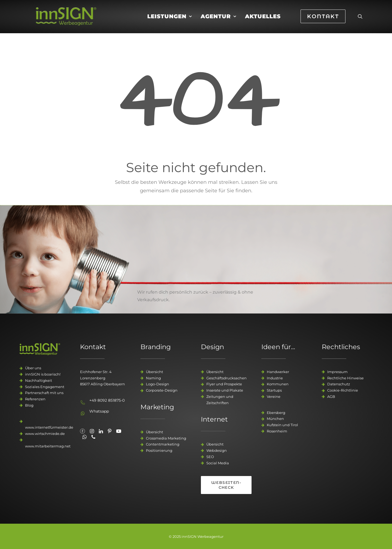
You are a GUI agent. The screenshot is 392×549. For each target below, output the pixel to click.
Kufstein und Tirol (282, 425)
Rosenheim (277, 431)
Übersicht (154, 372)
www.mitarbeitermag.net (48, 446)
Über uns (33, 368)
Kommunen (278, 384)
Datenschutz (339, 384)
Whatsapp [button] (99, 411)
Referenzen (35, 399)
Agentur (218, 21)
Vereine (274, 396)
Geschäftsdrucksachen (226, 378)
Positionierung (159, 450)
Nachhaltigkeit (39, 380)
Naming (153, 378)
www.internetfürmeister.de (49, 427)
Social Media (218, 463)
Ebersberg (276, 413)
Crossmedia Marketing (166, 438)
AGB (331, 396)
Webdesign (217, 450)
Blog (29, 405)
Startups (274, 390)
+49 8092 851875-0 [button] (107, 400)
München (275, 419)
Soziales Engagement (45, 387)
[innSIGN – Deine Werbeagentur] (75, 21)
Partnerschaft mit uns (44, 393)
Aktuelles (263, 21)
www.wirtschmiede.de (45, 434)
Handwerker (278, 372)
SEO (210, 457)
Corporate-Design (162, 390)
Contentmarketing (163, 444)
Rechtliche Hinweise (345, 378)
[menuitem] (170, 21)
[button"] (82, 432)
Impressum (337, 372)
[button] (360, 21)
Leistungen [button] (170, 21)
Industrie (275, 378)
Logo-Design (157, 384)
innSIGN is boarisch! (43, 374)
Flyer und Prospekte (224, 384)
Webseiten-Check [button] (226, 485)
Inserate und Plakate (225, 390)
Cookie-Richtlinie (343, 390)
